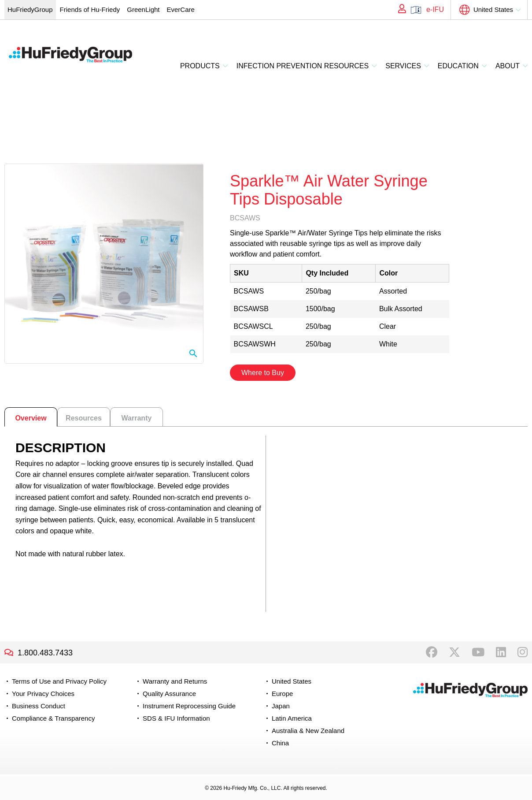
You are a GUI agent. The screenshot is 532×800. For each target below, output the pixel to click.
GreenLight (143, 9)
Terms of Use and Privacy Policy (59, 681)
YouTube (478, 652)
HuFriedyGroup (30, 9)
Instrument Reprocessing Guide (189, 706)
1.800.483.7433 (45, 653)
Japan (281, 706)
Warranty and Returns (175, 681)
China (280, 743)
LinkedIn (501, 652)
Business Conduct (39, 706)
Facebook (432, 652)
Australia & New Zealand (308, 731)
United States (493, 9)
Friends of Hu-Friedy (90, 9)
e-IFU (435, 9)
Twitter (454, 652)
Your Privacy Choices (43, 694)
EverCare (180, 9)
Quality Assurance (169, 694)
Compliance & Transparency (53, 718)
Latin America (292, 718)
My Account (399, 10)
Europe (282, 694)
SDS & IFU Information (176, 718)
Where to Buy (263, 373)
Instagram (523, 652)
